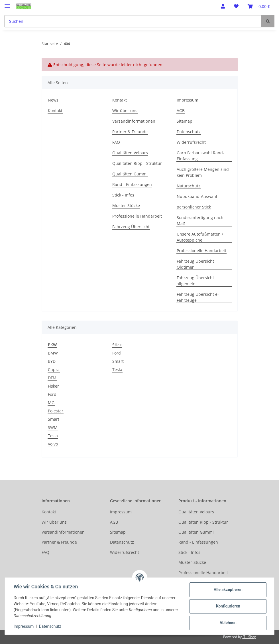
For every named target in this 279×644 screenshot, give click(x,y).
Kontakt (55, 111)
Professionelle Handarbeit (137, 216)
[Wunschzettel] (236, 6)
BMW (53, 353)
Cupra (54, 369)
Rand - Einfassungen (132, 184)
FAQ (116, 142)
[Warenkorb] (259, 6)
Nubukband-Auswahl (197, 196)
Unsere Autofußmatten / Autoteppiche (200, 237)
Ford (52, 394)
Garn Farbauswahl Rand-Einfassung (200, 156)
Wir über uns (125, 111)
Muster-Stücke (126, 205)
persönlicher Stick (194, 207)
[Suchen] (133, 21)
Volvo (53, 444)
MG (51, 403)
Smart (54, 419)
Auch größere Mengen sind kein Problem (203, 172)
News (53, 100)
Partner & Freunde (130, 132)
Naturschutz (189, 186)
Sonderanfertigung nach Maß (200, 220)
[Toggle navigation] (7, 4)
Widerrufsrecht (191, 142)
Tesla (53, 436)
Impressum (188, 100)
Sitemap (185, 121)
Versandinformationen (134, 121)
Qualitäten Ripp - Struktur (137, 163)
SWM (53, 427)
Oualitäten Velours (130, 153)
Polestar (56, 411)
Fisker (53, 386)
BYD (52, 361)
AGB (181, 111)
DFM (52, 378)
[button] (223, 6)
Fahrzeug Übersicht (131, 227)
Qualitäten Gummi (130, 174)
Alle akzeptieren (228, 590)
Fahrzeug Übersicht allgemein (195, 281)
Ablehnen (228, 623)
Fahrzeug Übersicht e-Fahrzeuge (198, 297)
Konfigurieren (228, 606)
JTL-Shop (249, 637)
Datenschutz (189, 132)
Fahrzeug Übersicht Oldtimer (195, 264)
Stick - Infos (123, 195)
